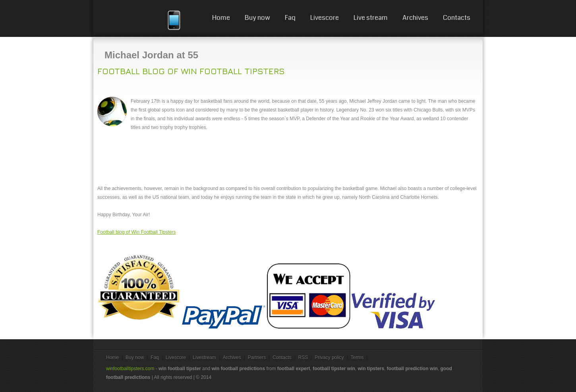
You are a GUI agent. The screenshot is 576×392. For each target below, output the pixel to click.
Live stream (371, 18)
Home (221, 18)
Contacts (457, 18)
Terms (357, 357)
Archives (415, 18)
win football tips (134, 20)
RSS (303, 357)
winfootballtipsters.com (130, 369)
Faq (290, 18)
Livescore (325, 18)
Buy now (257, 18)
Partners (257, 357)
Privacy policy (329, 357)
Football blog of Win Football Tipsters (191, 71)
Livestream (204, 357)
